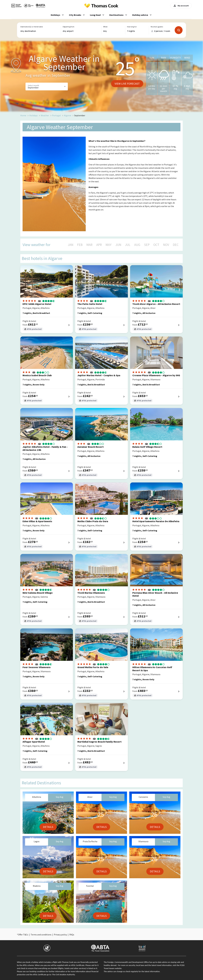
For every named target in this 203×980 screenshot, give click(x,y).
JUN (118, 245)
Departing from (68, 27)
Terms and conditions (41, 935)
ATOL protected (33, 329)
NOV (166, 245)
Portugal (56, 115)
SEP (147, 245)
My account (181, 6)
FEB (80, 245)
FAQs (72, 935)
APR (99, 245)
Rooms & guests (157, 27)
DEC (176, 245)
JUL (128, 245)
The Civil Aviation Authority (64, 975)
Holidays (33, 115)
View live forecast (127, 84)
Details (48, 827)
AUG (137, 245)
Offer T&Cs (23, 935)
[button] (47, 86)
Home (23, 115)
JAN (71, 245)
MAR (89, 245)
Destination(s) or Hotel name (32, 27)
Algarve (68, 115)
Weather (45, 115)
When (105, 27)
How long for (132, 27)
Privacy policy (60, 935)
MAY (109, 245)
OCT (156, 245)
